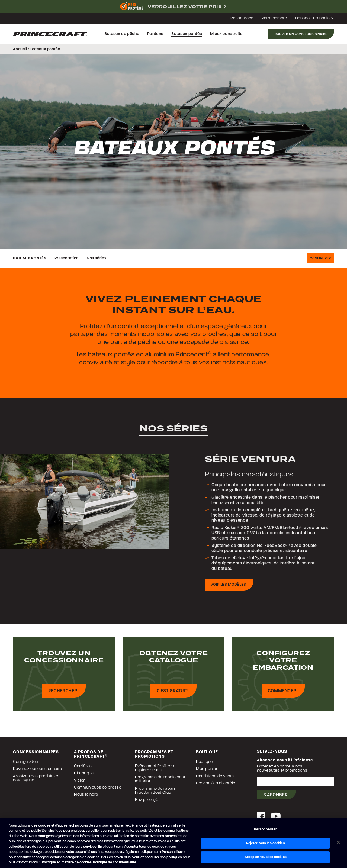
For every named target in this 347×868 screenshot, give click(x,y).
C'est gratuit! (173, 691)
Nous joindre (86, 795)
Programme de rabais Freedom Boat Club (155, 791)
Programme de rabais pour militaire (160, 779)
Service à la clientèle (216, 783)
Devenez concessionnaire (38, 769)
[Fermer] (338, 842)
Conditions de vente (215, 776)
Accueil (20, 49)
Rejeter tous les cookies (266, 843)
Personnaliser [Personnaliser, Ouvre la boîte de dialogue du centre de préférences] (265, 829)
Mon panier (207, 769)
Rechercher (63, 691)
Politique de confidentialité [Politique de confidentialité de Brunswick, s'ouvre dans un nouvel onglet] (115, 863)
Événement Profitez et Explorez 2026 (156, 768)
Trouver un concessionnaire (300, 34)
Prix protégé (147, 800)
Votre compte (274, 18)
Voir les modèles (228, 585)
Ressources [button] (242, 18)
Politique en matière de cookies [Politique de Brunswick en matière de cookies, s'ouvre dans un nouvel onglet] (67, 863)
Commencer (282, 691)
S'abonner (276, 795)
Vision (80, 781)
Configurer (320, 259)
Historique (84, 773)
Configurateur (26, 762)
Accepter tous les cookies (266, 857)
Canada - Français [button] (315, 18)
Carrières (83, 766)
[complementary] (173, 7)
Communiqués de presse (98, 788)
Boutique (204, 762)
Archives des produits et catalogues (36, 778)
